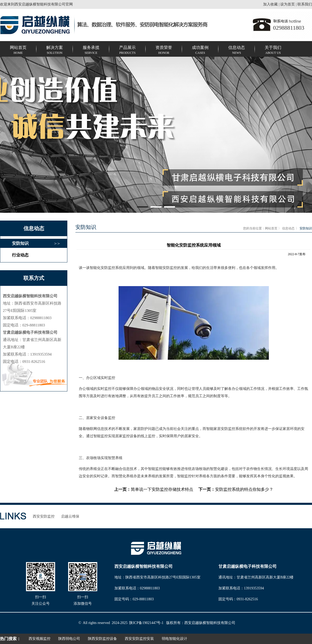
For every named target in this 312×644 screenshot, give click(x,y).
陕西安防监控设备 (102, 639)
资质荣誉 (164, 50)
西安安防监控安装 (139, 639)
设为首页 (288, 4)
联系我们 (305, 4)
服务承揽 (91, 50)
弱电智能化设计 (174, 639)
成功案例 (200, 50)
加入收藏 (270, 4)
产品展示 (127, 50)
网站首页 (18, 50)
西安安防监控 (44, 516)
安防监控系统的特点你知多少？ (244, 489)
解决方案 (55, 50)
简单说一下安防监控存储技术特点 (162, 489)
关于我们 (273, 50)
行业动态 (20, 255)
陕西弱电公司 (69, 639)
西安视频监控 (40, 639)
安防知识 (20, 243)
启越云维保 (70, 516)
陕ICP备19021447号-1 (146, 623)
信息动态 (237, 50)
